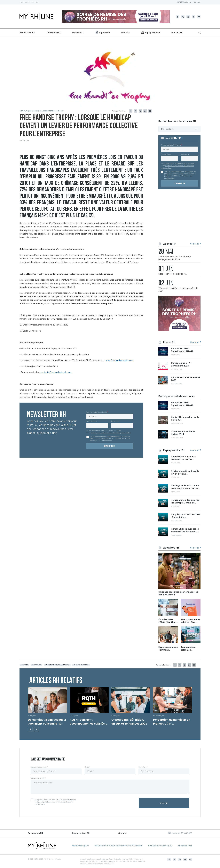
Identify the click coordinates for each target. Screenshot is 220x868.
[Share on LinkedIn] (145, 111)
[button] (30, 729)
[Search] (199, 33)
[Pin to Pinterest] (140, 111)
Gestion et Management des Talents (48, 111)
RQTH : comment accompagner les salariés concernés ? (87, 722)
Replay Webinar (151, 32)
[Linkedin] (193, 17)
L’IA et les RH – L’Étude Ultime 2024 (183, 433)
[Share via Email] (150, 111)
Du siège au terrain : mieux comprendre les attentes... (185, 487)
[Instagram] (188, 17)
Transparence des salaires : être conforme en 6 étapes (190, 621)
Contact (197, 2)
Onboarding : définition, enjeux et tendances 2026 (129, 722)
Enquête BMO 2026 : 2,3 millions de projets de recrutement (168, 621)
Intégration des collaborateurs (57, 665)
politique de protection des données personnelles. (111, 433)
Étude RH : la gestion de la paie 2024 (185, 418)
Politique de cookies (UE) (160, 846)
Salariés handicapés (81, 665)
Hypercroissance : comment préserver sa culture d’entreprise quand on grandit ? (168, 648)
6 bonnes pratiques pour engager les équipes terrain (178, 593)
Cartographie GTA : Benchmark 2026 (181, 364)
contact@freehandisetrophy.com (56, 372)
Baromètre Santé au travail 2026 (185, 379)
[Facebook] (177, 17)
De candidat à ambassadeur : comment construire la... (47, 722)
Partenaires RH (35, 833)
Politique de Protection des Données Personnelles (118, 846)
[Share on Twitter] (136, 111)
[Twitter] (183, 17)
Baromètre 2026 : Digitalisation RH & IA (182, 350)
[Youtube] (199, 17)
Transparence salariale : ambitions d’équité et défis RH (190, 648)
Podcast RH (177, 32)
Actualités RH (26, 33)
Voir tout (195, 244)
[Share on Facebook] (131, 111)
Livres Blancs (52, 33)
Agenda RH (103, 32)
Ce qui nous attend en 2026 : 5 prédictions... (186, 516)
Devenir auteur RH (81, 833)
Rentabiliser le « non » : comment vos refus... (183, 458)
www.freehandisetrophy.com (120, 360)
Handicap (24, 665)
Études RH (77, 33)
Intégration (36, 665)
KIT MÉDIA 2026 (184, 2)
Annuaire (126, 32)
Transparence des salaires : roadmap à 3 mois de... (185, 501)
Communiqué (25, 111)
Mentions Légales (80, 846)
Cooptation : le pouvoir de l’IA (172, 274)
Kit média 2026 (185, 846)
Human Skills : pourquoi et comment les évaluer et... (185, 530)
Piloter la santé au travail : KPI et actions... (185, 472)
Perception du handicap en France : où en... (172, 722)
